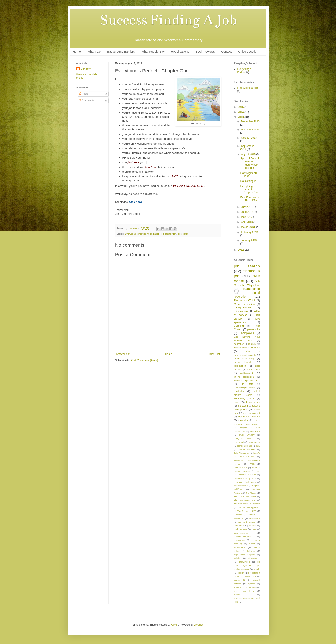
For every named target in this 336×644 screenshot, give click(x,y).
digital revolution (247, 295)
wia (236, 591)
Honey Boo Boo (245, 446)
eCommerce (240, 547)
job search (183, 234)
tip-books (243, 420)
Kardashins (240, 391)
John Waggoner (241, 453)
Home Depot (254, 442)
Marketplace (251, 289)
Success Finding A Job (168, 20)
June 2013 (247, 212)
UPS (254, 511)
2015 (241, 107)
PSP (258, 471)
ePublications (180, 52)
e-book (252, 544)
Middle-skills (240, 348)
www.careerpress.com (245, 380)
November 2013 (250, 130)
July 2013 (247, 207)
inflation (238, 558)
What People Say (153, 52)
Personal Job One (247, 475)
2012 (241, 250)
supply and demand (249, 417)
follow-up (251, 551)
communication (241, 533)
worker (237, 594)
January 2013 (249, 240)
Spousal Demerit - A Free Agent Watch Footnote (250, 163)
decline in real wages (245, 359)
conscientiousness (242, 537)
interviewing (244, 562)
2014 (241, 112)
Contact (226, 52)
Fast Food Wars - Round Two (249, 199)
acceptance (254, 518)
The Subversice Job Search (247, 504)
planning (239, 326)
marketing (243, 406)
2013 (241, 117)
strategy (238, 587)
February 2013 (249, 232)
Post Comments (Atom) (144, 360)
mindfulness (254, 369)
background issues (245, 308)
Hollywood (239, 442)
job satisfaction (168, 234)
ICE (258, 446)
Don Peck (255, 431)
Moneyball (239, 460)
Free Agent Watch (248, 88)
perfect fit (239, 580)
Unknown (86, 69)
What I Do (94, 52)
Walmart (238, 515)
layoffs (257, 569)
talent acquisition (244, 377)
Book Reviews (205, 52)
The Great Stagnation (245, 497)
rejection (252, 584)
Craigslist (243, 428)
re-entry (252, 344)
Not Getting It (248, 181)
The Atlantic (251, 493)
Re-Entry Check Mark (245, 482)
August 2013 (249, 154)
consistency (239, 540)
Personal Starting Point (245, 478)
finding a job (153, 234)
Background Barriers (121, 52)
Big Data (247, 384)
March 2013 (248, 227)
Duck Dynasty (247, 435)
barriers (253, 526)
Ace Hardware (253, 424)
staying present (252, 413)
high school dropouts (245, 555)
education (239, 344)
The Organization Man (245, 500)
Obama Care (240, 468)
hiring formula (243, 362)
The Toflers (243, 511)
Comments (87, 100)
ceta (254, 529)
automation (239, 526)
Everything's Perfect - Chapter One (249, 189)
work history (249, 591)
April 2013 (247, 222)
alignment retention (247, 522)
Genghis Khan (243, 438)
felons (237, 402)
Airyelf (174, 625)
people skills (250, 576)
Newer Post (123, 354)
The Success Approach (249, 507)
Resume (255, 348)
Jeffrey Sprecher (247, 449)
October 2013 (249, 138)
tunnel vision (251, 587)
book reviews (240, 529)
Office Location (248, 52)
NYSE (252, 464)
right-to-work (247, 373)
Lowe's (257, 453)
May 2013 (247, 217)
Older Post (214, 354)
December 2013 (250, 121)
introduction (240, 366)
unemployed (247, 333)
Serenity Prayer (241, 486)
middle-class (241, 311)
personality (253, 329)
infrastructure (254, 558)
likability (241, 573)
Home (77, 52)
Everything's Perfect (135, 234)
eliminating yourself (245, 398)
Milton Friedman (247, 457)
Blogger (198, 625)
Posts (84, 94)
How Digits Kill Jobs (249, 175)
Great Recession (244, 304)
